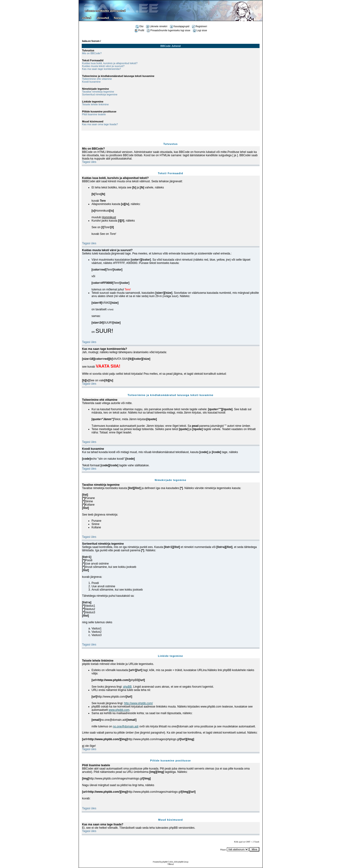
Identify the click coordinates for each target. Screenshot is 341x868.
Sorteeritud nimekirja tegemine (100, 94)
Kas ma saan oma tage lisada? (100, 124)
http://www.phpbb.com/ (138, 703)
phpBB (127, 687)
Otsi (140, 26)
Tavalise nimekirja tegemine (98, 92)
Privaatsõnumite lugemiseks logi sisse (168, 30)
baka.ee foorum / (92, 41)
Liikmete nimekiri (157, 26)
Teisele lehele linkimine (96, 104)
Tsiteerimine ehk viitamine (97, 79)
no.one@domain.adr (126, 726)
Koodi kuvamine (91, 82)
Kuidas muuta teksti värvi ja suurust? (103, 66)
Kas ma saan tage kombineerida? (102, 69)
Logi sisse (200, 30)
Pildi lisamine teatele (94, 114)
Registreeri (200, 26)
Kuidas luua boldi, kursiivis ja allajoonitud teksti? (110, 63)
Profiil (139, 30)
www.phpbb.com (119, 710)
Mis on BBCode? (92, 53)
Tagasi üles (89, 162)
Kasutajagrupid (180, 26)
